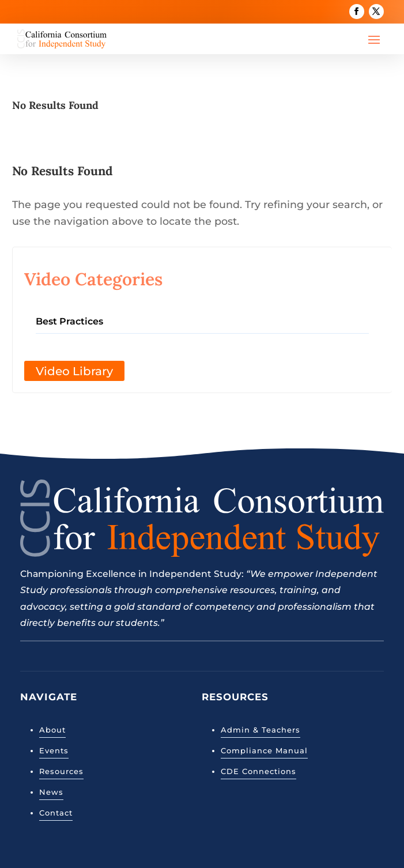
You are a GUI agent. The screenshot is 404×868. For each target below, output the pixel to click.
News (51, 792)
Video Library (74, 371)
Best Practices (69, 321)
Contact (56, 813)
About (52, 730)
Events (54, 750)
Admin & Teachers (260, 730)
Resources (61, 771)
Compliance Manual (264, 750)
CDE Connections (258, 771)
